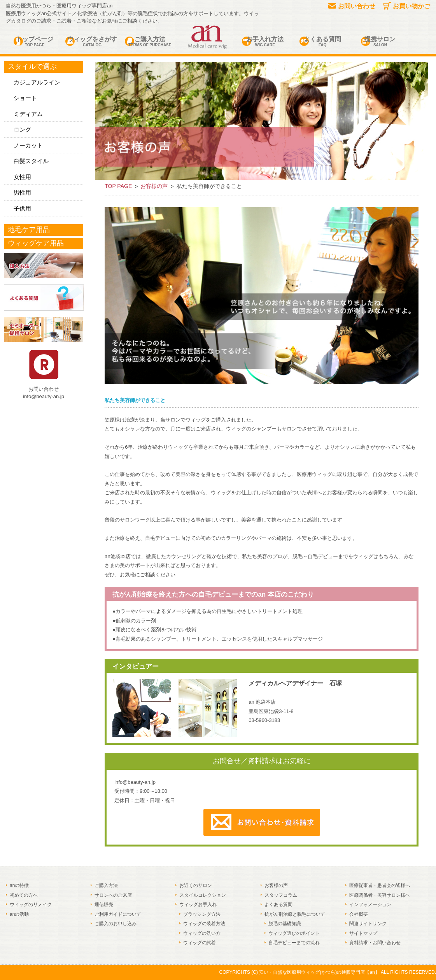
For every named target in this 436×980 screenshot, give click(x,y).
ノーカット (28, 145)
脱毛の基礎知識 (285, 924)
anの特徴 (19, 885)
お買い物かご (407, 6)
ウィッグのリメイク (31, 904)
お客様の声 (154, 186)
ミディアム (28, 114)
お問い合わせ (352, 6)
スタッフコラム (281, 895)
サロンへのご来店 (113, 895)
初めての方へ (24, 895)
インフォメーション (370, 904)
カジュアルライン (37, 82)
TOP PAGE (118, 186)
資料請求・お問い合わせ (375, 943)
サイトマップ (363, 933)
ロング (22, 129)
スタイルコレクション (203, 895)
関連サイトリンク (368, 924)
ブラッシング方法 (202, 914)
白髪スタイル (31, 161)
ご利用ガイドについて (118, 914)
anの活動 (19, 914)
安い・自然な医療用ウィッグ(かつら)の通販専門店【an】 (319, 972)
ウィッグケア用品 (36, 243)
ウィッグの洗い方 (202, 933)
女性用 (22, 177)
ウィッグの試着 (200, 943)
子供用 (22, 208)
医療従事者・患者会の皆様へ (380, 885)
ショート (25, 98)
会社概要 (359, 914)
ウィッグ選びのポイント (294, 933)
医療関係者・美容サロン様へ (380, 895)
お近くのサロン (196, 885)
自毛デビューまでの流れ (294, 943)
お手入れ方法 (265, 42)
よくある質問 (322, 42)
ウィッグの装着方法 (204, 924)
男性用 (22, 192)
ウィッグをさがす (92, 42)
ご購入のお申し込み (116, 924)
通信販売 (104, 904)
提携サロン (380, 42)
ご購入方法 (150, 42)
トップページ (35, 42)
